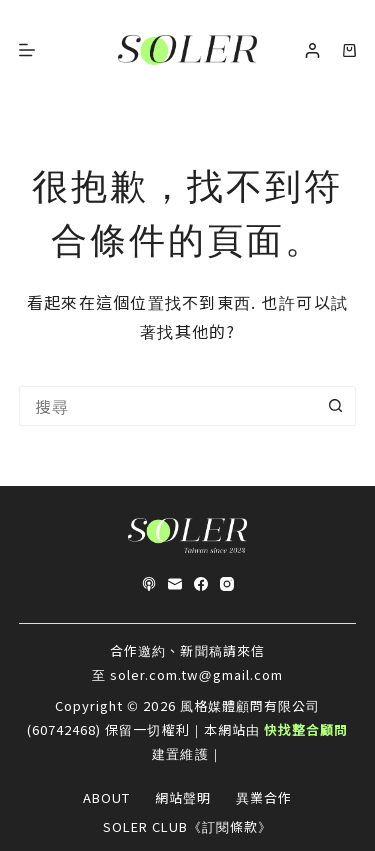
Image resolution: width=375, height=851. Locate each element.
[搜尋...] (168, 406)
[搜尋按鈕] (336, 406)
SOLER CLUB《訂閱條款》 (188, 827)
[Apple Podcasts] (149, 584)
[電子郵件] (175, 584)
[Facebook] (201, 584)
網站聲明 (183, 798)
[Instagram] (227, 584)
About (106, 798)
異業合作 (264, 798)
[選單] (27, 50)
